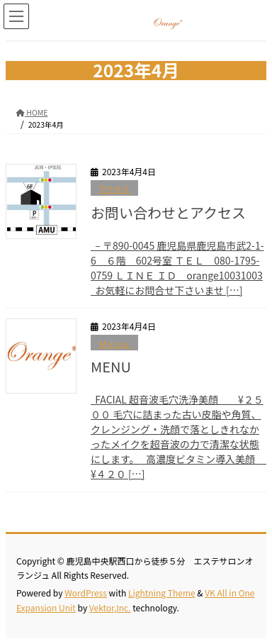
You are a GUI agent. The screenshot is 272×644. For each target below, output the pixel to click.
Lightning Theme (162, 593)
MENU (111, 366)
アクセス (114, 189)
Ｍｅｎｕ (114, 343)
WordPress (86, 593)
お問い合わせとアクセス (168, 212)
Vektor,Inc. (110, 607)
